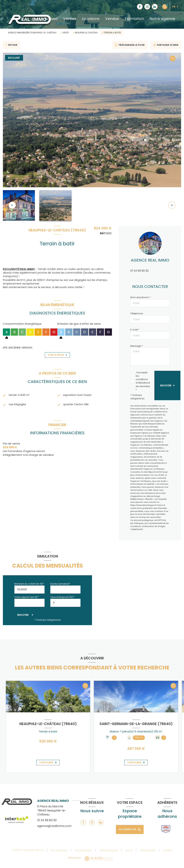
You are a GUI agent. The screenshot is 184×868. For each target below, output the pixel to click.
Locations (91, 19)
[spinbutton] (65, 603)
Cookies (167, 850)
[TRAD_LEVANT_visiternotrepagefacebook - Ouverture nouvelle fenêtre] (140, 7)
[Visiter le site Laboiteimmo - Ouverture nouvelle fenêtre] (99, 859)
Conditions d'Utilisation (142, 526)
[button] (172, 205)
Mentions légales (109, 850)
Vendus (112, 19)
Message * (137, 346)
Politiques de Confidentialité (148, 523)
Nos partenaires (84, 850)
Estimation (134, 19)
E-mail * (135, 330)
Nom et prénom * (140, 297)
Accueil (51, 19)
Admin (129, 850)
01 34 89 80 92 (139, 271)
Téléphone (137, 313)
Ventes (70, 19)
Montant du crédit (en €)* (29, 584)
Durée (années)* (60, 584)
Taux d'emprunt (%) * (62, 597)
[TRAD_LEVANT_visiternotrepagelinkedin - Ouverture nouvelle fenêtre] (155, 7)
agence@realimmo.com (54, 826)
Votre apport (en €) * (27, 597)
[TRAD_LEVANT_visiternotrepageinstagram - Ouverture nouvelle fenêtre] (147, 7)
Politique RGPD (148, 850)
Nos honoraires (59, 850)
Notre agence (162, 19)
